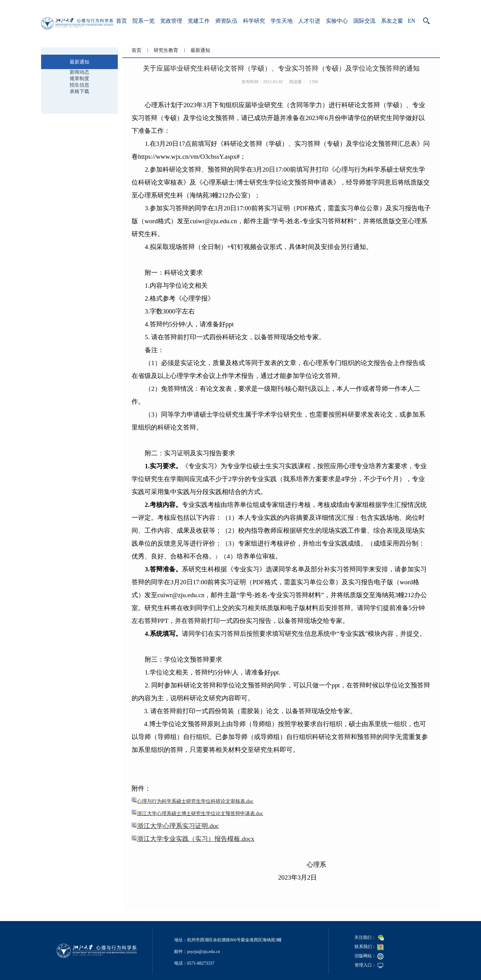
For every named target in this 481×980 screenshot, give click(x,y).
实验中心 (337, 21)
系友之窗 (392, 21)
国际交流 (364, 21)
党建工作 (199, 21)
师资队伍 (226, 21)
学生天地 (282, 21)
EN (412, 21)
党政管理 (171, 21)
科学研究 (254, 21)
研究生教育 (166, 50)
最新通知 (200, 50)
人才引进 (309, 21)
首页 (121, 21)
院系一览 (144, 21)
